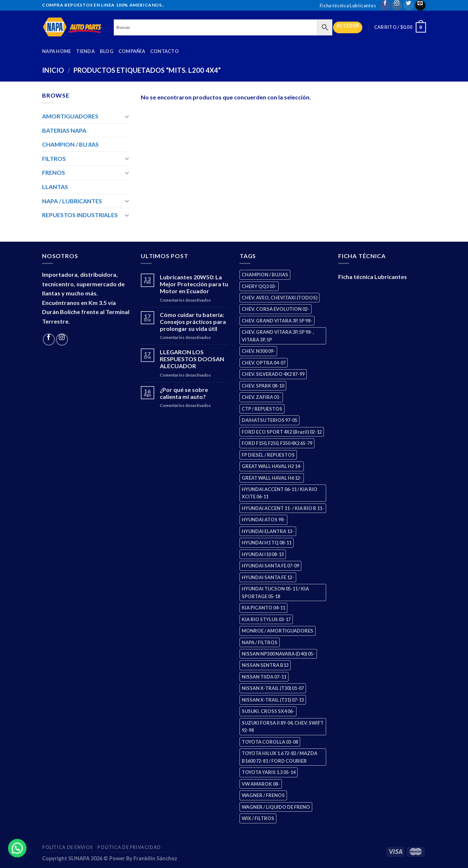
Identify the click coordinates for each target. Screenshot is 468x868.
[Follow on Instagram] (397, 5)
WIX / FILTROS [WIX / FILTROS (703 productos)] (258, 818)
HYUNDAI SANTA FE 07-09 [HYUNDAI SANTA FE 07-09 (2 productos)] (270, 566)
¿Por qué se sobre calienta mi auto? (184, 393)
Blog (107, 51)
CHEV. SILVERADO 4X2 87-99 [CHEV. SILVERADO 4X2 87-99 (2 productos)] (273, 374)
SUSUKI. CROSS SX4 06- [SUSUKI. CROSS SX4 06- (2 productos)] (268, 711)
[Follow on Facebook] (385, 5)
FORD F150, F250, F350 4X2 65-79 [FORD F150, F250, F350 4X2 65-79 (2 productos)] (277, 443)
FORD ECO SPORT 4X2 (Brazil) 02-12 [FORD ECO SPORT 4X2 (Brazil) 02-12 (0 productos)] (282, 432)
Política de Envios (67, 847)
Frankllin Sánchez (155, 858)
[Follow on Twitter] (409, 5)
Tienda (85, 51)
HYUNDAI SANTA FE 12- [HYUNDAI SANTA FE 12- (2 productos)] (268, 577)
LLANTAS (55, 187)
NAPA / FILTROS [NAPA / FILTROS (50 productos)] (260, 642)
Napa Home (56, 51)
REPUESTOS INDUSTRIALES (80, 215)
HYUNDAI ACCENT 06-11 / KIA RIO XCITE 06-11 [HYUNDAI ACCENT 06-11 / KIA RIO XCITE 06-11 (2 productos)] (280, 493)
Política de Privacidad (129, 847)
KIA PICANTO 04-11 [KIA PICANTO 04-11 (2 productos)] (263, 608)
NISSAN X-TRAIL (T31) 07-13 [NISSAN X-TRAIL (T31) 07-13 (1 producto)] (273, 700)
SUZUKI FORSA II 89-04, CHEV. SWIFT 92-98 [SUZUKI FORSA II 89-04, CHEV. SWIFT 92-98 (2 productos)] (283, 727)
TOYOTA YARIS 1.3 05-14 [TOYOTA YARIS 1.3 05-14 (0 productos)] (269, 772)
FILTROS (54, 158)
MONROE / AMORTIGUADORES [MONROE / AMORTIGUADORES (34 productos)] (278, 631)
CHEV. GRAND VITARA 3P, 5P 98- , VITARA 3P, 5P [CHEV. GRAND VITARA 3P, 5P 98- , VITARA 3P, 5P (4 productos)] (278, 336)
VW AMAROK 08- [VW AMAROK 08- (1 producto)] (261, 784)
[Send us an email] (420, 5)
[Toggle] (127, 116)
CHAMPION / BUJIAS (70, 144)
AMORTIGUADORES (70, 116)
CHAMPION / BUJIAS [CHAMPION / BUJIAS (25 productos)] (265, 275)
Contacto (165, 51)
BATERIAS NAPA (64, 130)
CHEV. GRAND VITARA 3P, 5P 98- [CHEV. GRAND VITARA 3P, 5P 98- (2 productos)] (277, 321)
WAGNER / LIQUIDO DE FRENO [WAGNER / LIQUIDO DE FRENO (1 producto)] (276, 807)
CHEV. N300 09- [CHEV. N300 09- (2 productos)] (258, 351)
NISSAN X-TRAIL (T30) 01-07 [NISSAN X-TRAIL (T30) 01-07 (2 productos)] (273, 688)
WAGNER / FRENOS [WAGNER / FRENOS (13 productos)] (263, 795)
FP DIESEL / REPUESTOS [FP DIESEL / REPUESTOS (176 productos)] (268, 455)
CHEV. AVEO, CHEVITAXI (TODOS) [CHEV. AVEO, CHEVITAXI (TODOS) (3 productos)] (280, 298)
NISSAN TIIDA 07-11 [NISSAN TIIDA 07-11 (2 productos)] (264, 677)
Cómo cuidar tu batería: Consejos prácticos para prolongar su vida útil (193, 322)
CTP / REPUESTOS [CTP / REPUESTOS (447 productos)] (262, 409)
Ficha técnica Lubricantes (348, 5)
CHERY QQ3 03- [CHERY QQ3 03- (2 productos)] (259, 286)
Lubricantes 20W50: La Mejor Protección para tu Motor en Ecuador (194, 284)
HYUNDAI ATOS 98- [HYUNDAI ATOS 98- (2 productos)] (263, 520)
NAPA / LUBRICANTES (72, 201)
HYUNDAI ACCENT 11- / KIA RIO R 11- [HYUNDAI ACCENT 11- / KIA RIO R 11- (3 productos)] (283, 508)
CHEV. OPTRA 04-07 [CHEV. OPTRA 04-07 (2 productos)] (264, 363)
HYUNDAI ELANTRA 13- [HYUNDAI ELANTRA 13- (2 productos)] (268, 531)
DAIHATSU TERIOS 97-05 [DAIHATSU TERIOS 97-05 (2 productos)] (269, 420)
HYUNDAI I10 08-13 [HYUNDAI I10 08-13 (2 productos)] (263, 554)
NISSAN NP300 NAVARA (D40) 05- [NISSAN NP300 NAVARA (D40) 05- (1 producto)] (278, 654)
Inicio (53, 70)
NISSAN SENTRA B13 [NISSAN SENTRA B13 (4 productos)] (265, 665)
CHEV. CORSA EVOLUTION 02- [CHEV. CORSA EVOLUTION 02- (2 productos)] (275, 309)
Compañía (132, 51)
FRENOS (54, 172)
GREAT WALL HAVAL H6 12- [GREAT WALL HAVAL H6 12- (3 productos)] (272, 478)
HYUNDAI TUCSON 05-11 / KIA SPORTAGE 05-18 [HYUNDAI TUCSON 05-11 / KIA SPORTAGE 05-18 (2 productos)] (275, 592)
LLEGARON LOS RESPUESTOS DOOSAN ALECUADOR (192, 359)
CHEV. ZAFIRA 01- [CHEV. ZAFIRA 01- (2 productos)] (261, 397)
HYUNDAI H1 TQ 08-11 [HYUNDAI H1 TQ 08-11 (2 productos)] (267, 543)
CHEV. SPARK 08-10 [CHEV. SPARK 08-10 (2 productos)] (263, 386)
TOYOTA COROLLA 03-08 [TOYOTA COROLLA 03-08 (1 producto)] (270, 742)
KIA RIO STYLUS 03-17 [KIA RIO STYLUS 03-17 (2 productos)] (266, 619)
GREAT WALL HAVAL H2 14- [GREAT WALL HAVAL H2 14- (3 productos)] (272, 466)
